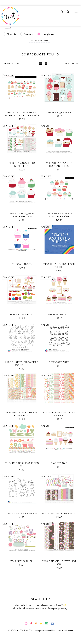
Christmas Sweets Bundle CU (22, 165)
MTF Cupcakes (59, 362)
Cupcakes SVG (22, 264)
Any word (28, 34)
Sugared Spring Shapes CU (22, 465)
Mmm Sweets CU (59, 315)
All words (11, 34)
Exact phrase (48, 34)
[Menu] (76, 12)
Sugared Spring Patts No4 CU (59, 414)
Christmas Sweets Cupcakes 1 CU (59, 165)
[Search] (40, 28)
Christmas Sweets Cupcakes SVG (59, 215)
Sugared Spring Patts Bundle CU (22, 414)
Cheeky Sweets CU (59, 113)
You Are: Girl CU (22, 561)
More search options (39, 41)
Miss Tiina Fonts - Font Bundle (59, 266)
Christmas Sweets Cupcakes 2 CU (22, 215)
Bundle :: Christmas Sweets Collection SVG (22, 114)
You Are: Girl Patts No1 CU (59, 563)
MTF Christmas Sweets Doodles (22, 364)
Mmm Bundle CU (22, 315)
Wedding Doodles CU (22, 514)
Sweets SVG (59, 463)
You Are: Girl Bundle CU (59, 514)
